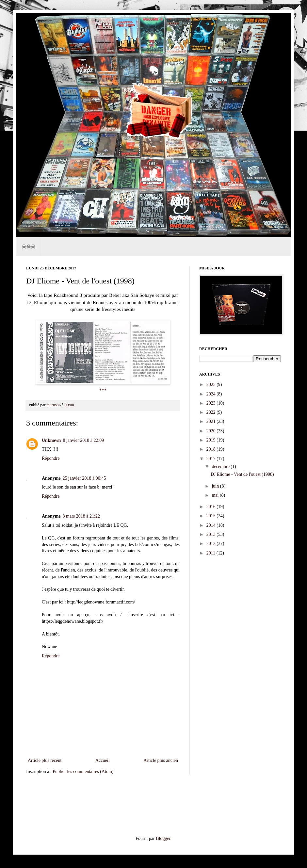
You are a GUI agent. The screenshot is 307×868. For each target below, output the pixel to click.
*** (103, 390)
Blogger (163, 838)
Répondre (51, 458)
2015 (212, 516)
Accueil (103, 760)
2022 (212, 412)
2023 (212, 403)
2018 (212, 449)
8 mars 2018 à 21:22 (81, 516)
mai (216, 495)
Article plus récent (45, 760)
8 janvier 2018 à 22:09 (83, 440)
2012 (212, 544)
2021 (212, 421)
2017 (212, 459)
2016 (212, 507)
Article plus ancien (161, 760)
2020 (212, 431)
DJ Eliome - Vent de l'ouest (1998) (242, 474)
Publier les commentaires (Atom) (83, 772)
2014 (212, 525)
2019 (212, 440)
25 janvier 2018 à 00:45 (84, 478)
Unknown (51, 440)
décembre (221, 466)
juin (216, 486)
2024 (212, 394)
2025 (212, 385)
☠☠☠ (28, 246)
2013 (212, 534)
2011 (211, 553)
